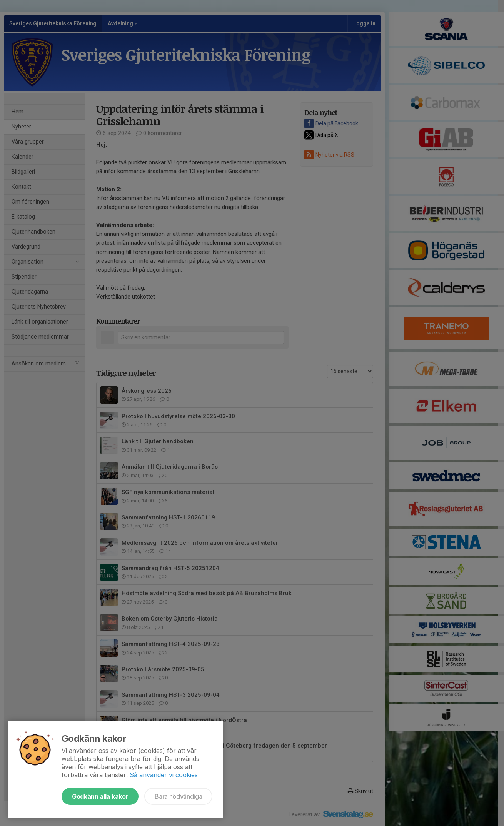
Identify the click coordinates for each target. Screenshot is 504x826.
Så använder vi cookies (164, 775)
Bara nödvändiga (178, 796)
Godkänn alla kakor (100, 796)
